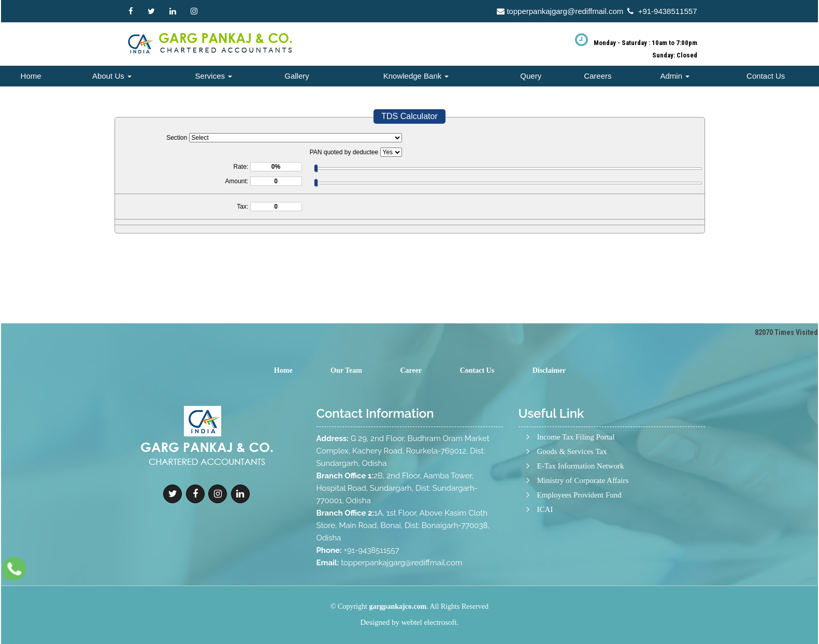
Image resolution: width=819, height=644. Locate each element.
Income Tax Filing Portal (576, 488)
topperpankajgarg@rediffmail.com (565, 11)
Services (214, 76)
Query (531, 76)
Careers (598, 76)
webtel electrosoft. (430, 622)
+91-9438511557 (668, 11)
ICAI (545, 560)
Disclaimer (549, 370)
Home (31, 76)
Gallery (297, 76)
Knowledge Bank (416, 76)
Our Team (346, 370)
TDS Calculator (409, 116)
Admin (675, 76)
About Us (112, 76)
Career (411, 370)
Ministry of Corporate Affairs (583, 531)
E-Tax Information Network (581, 517)
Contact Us (766, 76)
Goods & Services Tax (572, 502)
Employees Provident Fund (579, 546)
